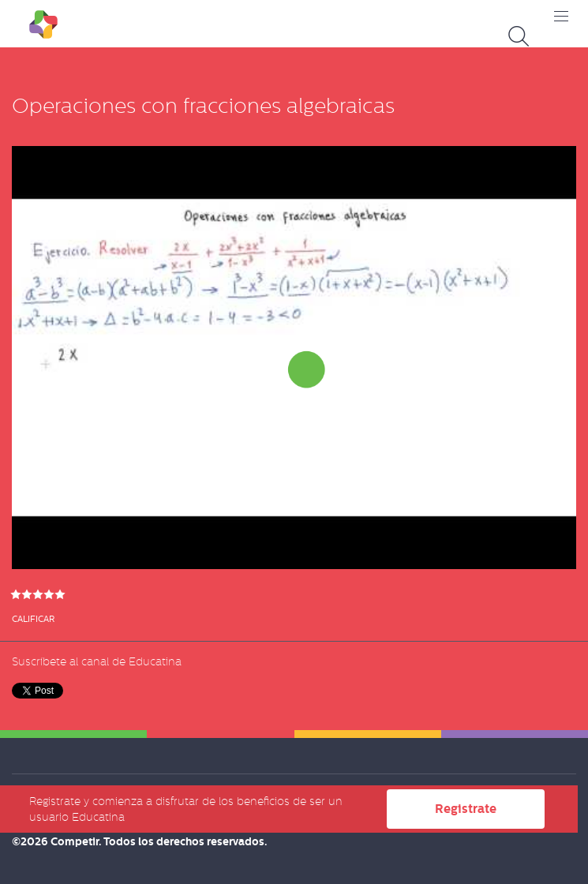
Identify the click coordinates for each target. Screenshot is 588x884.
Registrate (466, 809)
